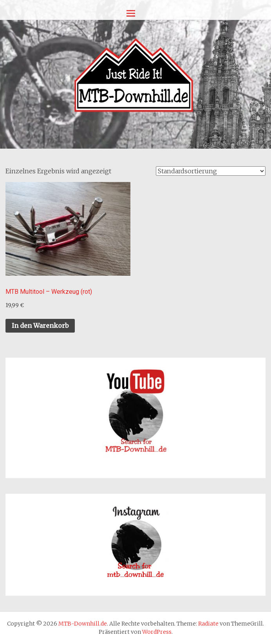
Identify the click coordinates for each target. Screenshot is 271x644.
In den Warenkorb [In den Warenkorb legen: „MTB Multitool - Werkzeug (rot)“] (40, 326)
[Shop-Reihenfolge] (211, 171)
